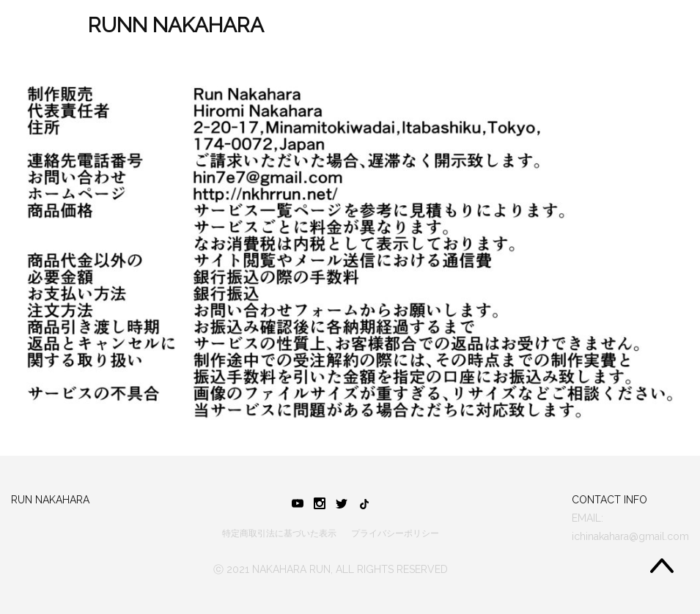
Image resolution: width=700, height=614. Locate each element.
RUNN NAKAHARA (176, 25)
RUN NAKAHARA (50, 500)
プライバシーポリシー (395, 533)
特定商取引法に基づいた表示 (279, 533)
